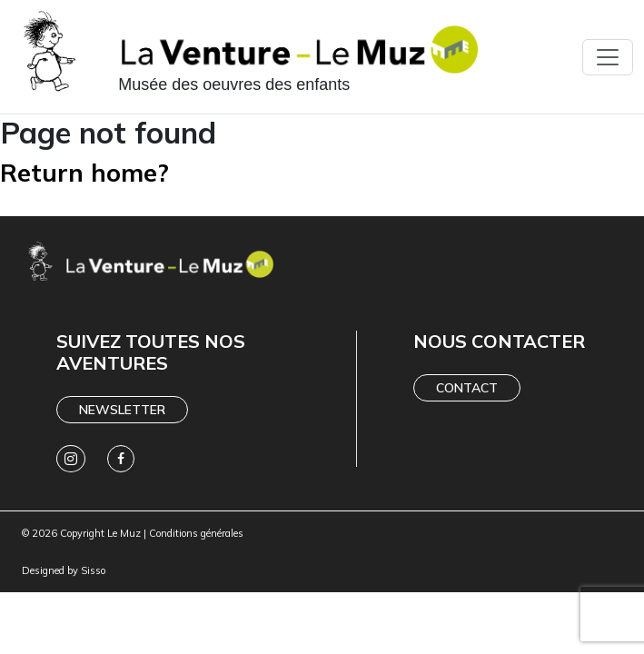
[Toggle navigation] (608, 57)
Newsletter (122, 410)
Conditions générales (196, 533)
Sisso (93, 570)
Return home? (84, 172)
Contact (467, 388)
